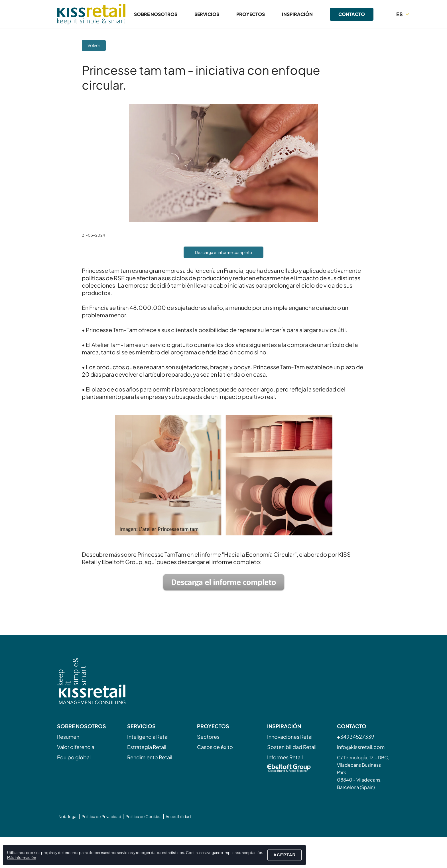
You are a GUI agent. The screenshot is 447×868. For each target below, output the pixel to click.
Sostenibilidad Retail (292, 747)
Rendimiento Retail (150, 757)
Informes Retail (285, 757)
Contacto (352, 14)
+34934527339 (356, 737)
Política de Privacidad (101, 816)
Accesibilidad (178, 816)
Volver (94, 45)
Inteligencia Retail (148, 737)
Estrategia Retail (147, 747)
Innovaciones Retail (290, 737)
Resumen (68, 737)
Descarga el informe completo (223, 252)
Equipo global (74, 757)
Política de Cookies (143, 816)
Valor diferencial (76, 747)
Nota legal (68, 816)
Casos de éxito (215, 747)
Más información (22, 857)
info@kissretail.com (361, 747)
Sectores (208, 737)
